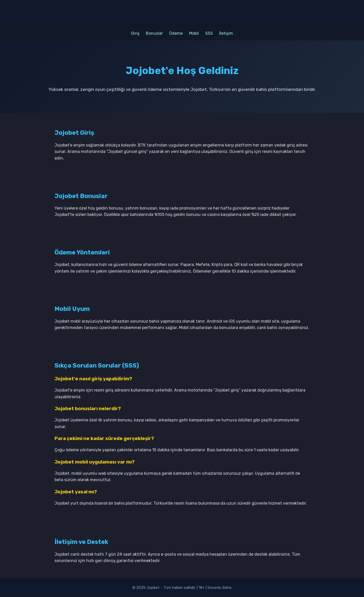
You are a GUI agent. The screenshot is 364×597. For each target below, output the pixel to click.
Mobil (194, 33)
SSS (209, 33)
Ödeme (176, 33)
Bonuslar (154, 33)
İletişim (226, 33)
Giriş (135, 33)
